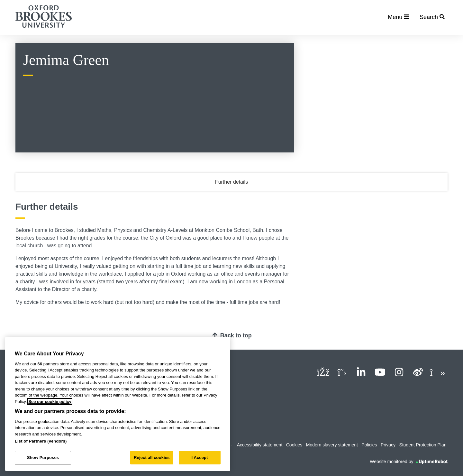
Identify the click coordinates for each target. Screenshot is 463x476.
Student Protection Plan (423, 445)
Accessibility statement (260, 445)
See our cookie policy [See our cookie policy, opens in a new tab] (50, 402)
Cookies (294, 445)
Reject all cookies (152, 458)
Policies (369, 445)
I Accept (200, 458)
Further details (232, 182)
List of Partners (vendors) (41, 441)
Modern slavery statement (332, 445)
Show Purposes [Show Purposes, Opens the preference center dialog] (43, 458)
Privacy (388, 445)
